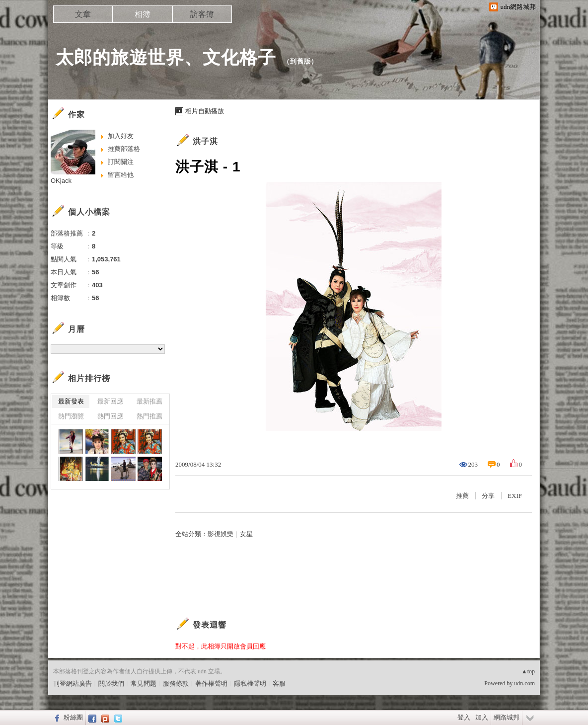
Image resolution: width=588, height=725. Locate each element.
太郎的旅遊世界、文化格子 (166, 57)
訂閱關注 (121, 162)
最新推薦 (149, 401)
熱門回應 (110, 416)
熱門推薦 (149, 416)
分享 (488, 496)
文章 (83, 14)
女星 (246, 534)
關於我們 (111, 684)
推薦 (462, 496)
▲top (528, 671)
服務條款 (176, 684)
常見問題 (144, 684)
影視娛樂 (220, 534)
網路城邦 (507, 717)
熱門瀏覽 (71, 416)
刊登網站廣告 (73, 684)
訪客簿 (202, 14)
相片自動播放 (205, 111)
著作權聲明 (211, 684)
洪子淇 (205, 141)
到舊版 (300, 61)
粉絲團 (73, 717)
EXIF (515, 496)
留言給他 (121, 175)
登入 (464, 717)
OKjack (61, 181)
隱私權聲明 (250, 684)
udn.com (524, 683)
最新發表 (71, 401)
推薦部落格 (124, 149)
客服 (279, 684)
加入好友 (121, 136)
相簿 (143, 14)
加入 (482, 717)
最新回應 (110, 401)
